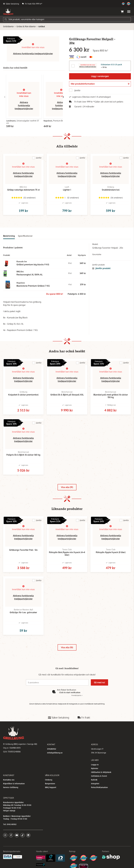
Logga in (95, 765)
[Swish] (18, 857)
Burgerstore (50, 784)
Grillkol (42, 26)
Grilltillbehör (8, 26)
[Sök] (67, 19)
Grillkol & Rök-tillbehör (26, 26)
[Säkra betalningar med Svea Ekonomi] (8, 857)
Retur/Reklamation (99, 787)
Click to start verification (70, 692)
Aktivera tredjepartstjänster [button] (88, 67)
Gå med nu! (99, 682)
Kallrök (94, 780)
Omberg (49, 780)
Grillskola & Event (99, 776)
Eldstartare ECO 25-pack (111, 64)
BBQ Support (51, 787)
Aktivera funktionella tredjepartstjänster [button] (33, 54)
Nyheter (95, 768)
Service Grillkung (11, 787)
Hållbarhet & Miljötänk (101, 772)
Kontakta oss (9, 780)
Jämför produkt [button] (101, 268)
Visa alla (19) (67, 487)
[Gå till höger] (63, 97)
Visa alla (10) (67, 647)
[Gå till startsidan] (8, 12)
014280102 (52, 749)
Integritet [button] (95, 784)
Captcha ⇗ (77, 695)
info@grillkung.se (55, 753)
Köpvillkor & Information (14, 784)
